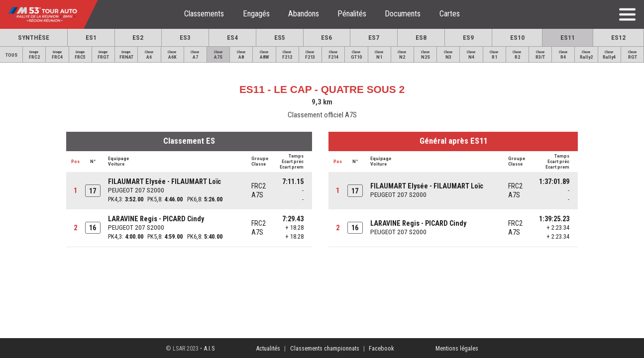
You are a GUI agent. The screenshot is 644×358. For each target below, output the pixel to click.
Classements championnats (325, 348)
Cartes (450, 14)
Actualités (268, 348)
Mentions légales (457, 348)
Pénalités (352, 14)
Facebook (381, 348)
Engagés (256, 14)
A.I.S (209, 348)
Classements (204, 14)
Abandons (304, 14)
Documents (403, 14)
